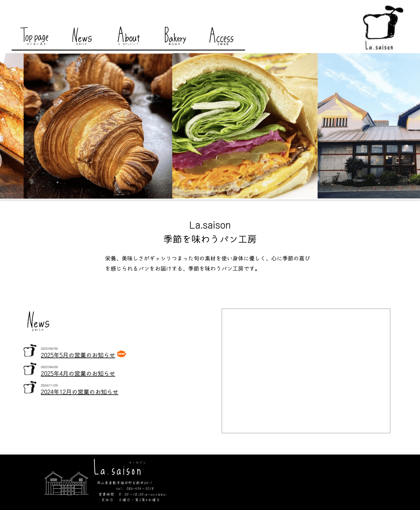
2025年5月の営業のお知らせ (78, 355)
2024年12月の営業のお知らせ (80, 392)
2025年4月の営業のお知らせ (78, 374)
